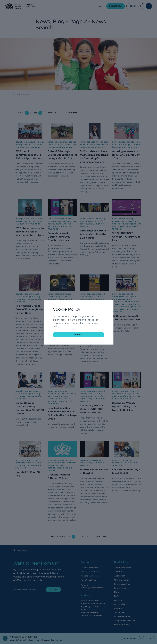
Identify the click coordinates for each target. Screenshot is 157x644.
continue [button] (79, 335)
